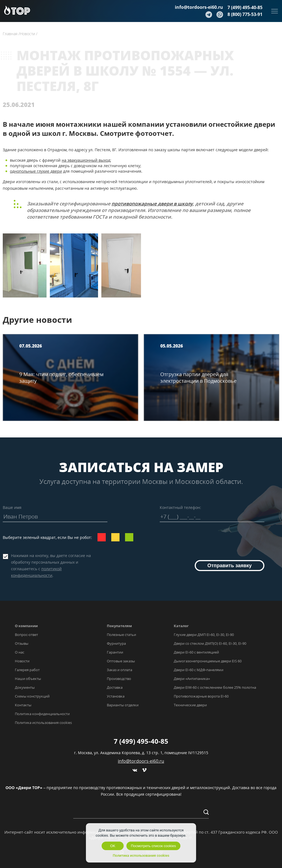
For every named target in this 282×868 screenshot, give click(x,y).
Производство (119, 679)
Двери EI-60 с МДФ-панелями (199, 670)
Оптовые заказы (121, 661)
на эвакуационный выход (86, 160)
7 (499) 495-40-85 (245, 7)
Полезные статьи (121, 635)
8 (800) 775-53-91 (245, 14)
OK (113, 846)
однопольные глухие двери (36, 171)
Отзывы (22, 643)
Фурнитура (116, 643)
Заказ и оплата (120, 670)
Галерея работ (27, 670)
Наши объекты (28, 679)
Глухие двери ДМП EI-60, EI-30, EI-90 (204, 635)
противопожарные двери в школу (152, 204)
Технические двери (190, 705)
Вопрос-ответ (26, 635)
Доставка (115, 687)
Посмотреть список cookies (153, 846)
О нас (20, 652)
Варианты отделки (123, 705)
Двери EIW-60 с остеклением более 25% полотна (215, 687)
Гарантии (115, 652)
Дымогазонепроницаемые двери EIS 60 (208, 661)
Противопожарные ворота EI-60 (201, 696)
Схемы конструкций (32, 696)
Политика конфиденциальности (42, 714)
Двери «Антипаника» (192, 679)
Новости (22, 661)
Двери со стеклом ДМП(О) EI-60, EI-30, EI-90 (210, 643)
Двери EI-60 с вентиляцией (196, 652)
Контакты (23, 705)
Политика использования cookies (43, 723)
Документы (25, 687)
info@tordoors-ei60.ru (199, 7)
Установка (116, 696)
